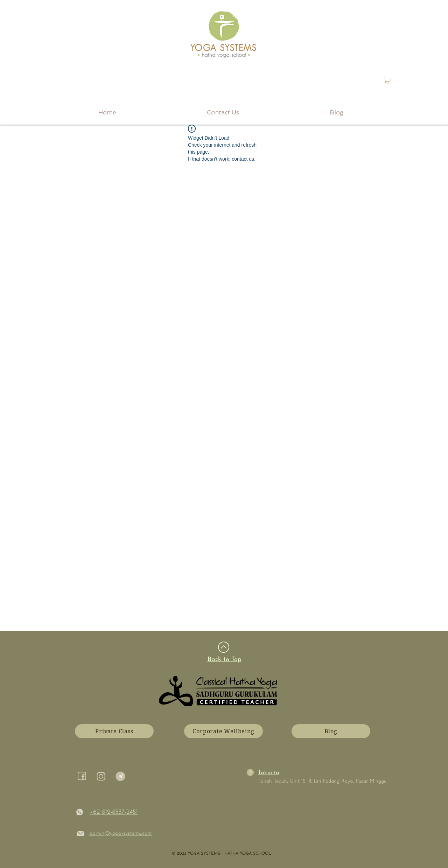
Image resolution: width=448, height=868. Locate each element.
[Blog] (331, 731)
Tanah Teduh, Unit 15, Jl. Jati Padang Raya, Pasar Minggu (323, 781)
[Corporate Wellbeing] (223, 731)
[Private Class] (114, 731)
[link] (388, 81)
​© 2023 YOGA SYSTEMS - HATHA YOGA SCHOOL (221, 854)
